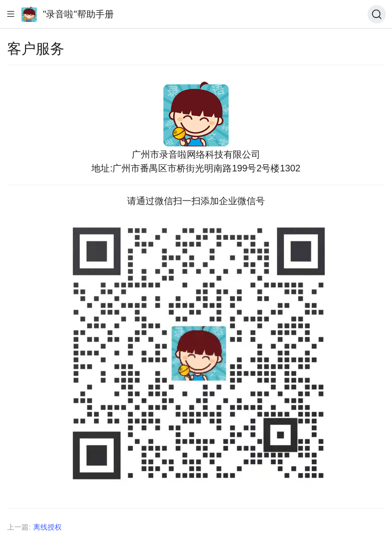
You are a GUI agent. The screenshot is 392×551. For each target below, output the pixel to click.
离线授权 (47, 527)
